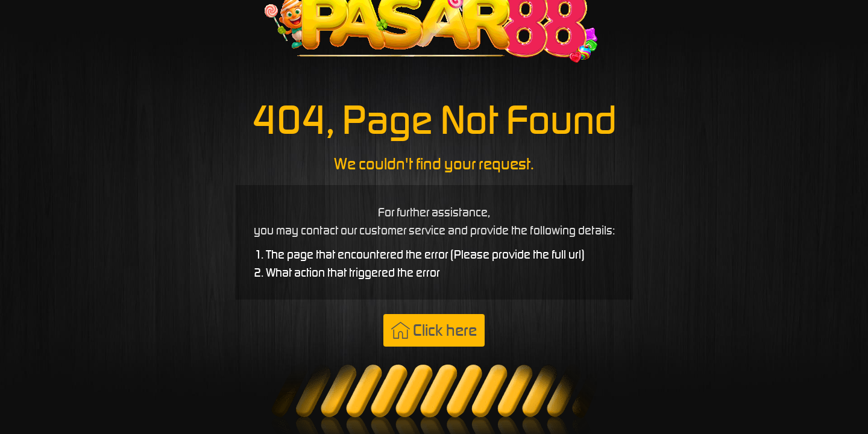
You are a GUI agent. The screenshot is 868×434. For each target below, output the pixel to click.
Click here (434, 330)
